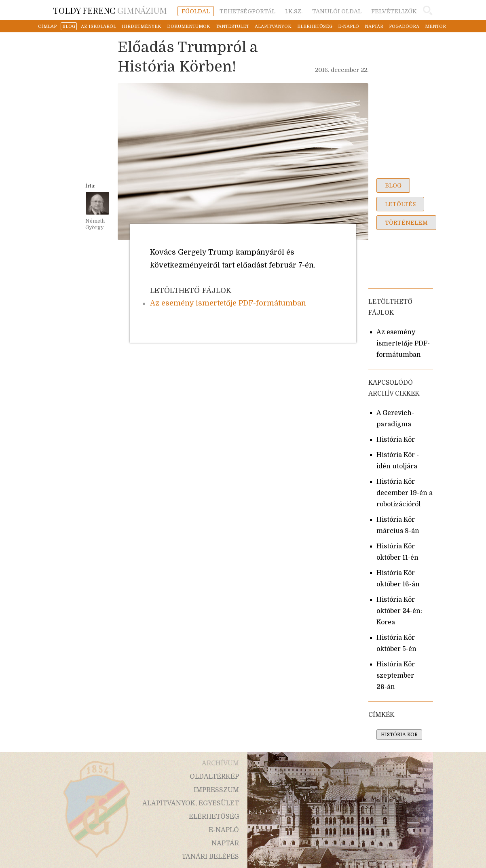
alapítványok (273, 26)
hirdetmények (142, 26)
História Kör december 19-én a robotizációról (405, 493)
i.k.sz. (294, 11)
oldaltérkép (214, 777)
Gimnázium (110, 10)
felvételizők (394, 11)
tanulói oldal (337, 11)
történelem (406, 223)
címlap (47, 26)
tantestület (232, 26)
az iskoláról (98, 26)
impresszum (216, 790)
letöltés (400, 204)
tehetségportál (247, 11)
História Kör (396, 440)
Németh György (95, 224)
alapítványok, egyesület (191, 803)
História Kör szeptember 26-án (396, 676)
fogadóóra (404, 26)
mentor (435, 26)
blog (69, 26)
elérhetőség (315, 26)
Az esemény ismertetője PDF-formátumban (228, 303)
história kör (399, 735)
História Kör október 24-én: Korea (399, 611)
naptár (374, 26)
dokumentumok (189, 26)
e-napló (349, 26)
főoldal (196, 11)
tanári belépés (210, 857)
